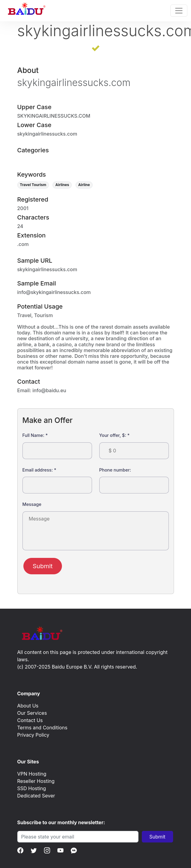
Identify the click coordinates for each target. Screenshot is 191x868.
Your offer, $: (114, 435)
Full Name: (35, 435)
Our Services (32, 713)
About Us (28, 706)
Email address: (39, 470)
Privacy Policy (33, 735)
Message (32, 504)
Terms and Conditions (42, 728)
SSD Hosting (32, 788)
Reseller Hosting (36, 781)
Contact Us (30, 720)
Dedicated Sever (36, 796)
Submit (43, 566)
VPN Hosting (32, 774)
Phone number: (115, 470)
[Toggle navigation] (179, 11)
